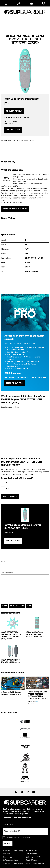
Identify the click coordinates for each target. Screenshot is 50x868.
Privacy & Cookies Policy (13, 851)
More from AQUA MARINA (15, 209)
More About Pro (15, 383)
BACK (12, 606)
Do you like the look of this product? (18, 478)
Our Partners (31, 854)
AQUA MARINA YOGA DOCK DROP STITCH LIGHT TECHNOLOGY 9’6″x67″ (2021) (12, 636)
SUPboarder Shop (10, 860)
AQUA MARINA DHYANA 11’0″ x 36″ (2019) (11, 661)
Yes (9, 104)
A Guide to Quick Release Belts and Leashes (11, 693)
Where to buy (13, 130)
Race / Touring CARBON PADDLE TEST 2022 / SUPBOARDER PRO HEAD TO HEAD (37, 695)
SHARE (5, 606)
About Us (7, 854)
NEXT (29, 606)
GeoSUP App (32, 860)
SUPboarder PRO (33, 857)
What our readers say (35, 863)
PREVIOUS (20, 606)
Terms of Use (32, 851)
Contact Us (7, 857)
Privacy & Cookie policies (21, 838)
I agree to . (18, 838)
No (7, 488)
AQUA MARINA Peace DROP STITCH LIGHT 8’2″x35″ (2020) (35, 635)
